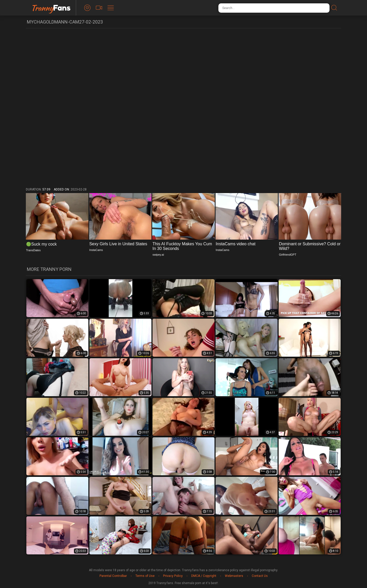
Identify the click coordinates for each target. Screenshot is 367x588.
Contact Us (260, 576)
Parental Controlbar (113, 576)
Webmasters (234, 576)
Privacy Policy (173, 576)
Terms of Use (145, 576)
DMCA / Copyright (204, 576)
